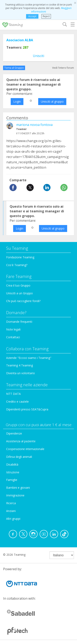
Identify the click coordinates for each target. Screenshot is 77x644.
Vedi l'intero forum (63, 68)
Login (17, 101)
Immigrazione (15, 495)
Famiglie (12, 480)
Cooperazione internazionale (25, 449)
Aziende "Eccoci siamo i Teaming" (29, 358)
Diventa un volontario (21, 373)
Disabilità (12, 464)
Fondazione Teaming (20, 257)
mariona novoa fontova (34, 125)
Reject (46, 16)
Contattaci (13, 337)
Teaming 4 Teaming (20, 365)
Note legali (13, 329)
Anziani (11, 511)
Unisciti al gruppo (52, 101)
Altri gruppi (13, 519)
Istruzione (13, 472)
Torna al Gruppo (14, 68)
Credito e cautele (17, 402)
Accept (32, 16)
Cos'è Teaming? (17, 265)
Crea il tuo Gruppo (18, 285)
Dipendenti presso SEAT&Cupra (27, 409)
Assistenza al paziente (21, 441)
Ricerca (11, 503)
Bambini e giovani (18, 488)
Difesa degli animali (19, 457)
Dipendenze (14, 433)
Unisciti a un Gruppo (20, 293)
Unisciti (38, 56)
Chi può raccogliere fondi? (23, 301)
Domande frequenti (19, 322)
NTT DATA (13, 394)
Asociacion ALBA (20, 40)
